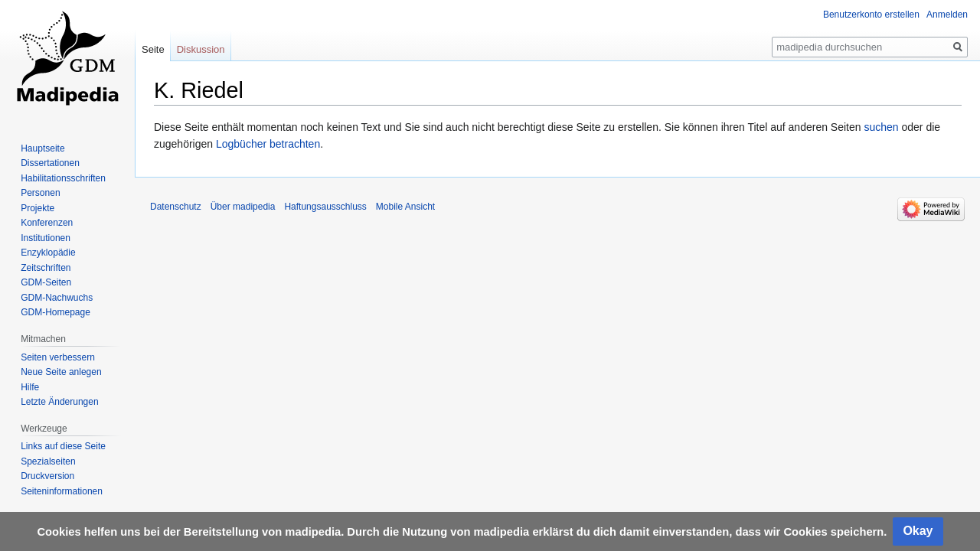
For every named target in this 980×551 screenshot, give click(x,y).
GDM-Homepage (56, 312)
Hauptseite (42, 148)
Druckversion (47, 476)
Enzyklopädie (48, 253)
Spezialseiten (48, 461)
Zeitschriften (46, 268)
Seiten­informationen (62, 491)
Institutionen (46, 238)
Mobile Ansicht (405, 207)
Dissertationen (50, 163)
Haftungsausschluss (325, 207)
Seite (153, 49)
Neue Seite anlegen (61, 372)
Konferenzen (47, 223)
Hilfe (30, 387)
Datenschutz (176, 207)
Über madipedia (243, 207)
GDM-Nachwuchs (57, 298)
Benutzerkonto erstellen (871, 15)
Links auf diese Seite (63, 446)
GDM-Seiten (46, 282)
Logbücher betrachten (268, 144)
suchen (881, 127)
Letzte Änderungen (59, 402)
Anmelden (947, 15)
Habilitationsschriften (63, 178)
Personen (40, 193)
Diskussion (201, 49)
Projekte (38, 208)
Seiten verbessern (58, 357)
